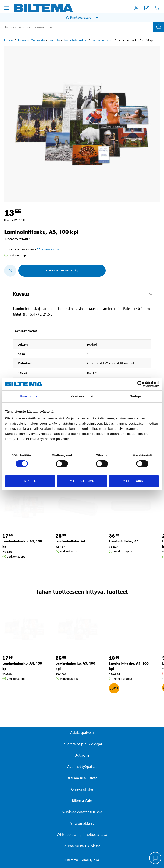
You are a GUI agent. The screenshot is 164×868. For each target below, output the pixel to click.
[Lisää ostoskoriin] (10, 271)
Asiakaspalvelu (82, 732)
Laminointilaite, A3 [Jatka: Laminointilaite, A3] (124, 541)
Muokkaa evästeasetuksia (82, 812)
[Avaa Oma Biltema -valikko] (136, 8)
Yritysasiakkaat (82, 823)
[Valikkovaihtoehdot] (7, 8)
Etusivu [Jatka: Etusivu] (9, 40)
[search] (82, 27)
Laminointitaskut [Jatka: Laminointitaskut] (103, 40)
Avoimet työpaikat (82, 767)
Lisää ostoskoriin (62, 270)
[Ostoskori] (157, 8)
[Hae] (159, 27)
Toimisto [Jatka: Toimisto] (55, 40)
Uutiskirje (82, 755)
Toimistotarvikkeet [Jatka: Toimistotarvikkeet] (76, 40)
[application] (155, 858)
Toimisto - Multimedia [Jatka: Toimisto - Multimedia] (31, 40)
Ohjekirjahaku (82, 789)
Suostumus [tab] (29, 396)
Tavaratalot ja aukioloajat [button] (82, 744)
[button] (82, 17)
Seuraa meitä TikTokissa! (82, 846)
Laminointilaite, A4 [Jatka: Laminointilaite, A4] (70, 541)
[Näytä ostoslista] (146, 8)
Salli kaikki (134, 481)
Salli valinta (82, 481)
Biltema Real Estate (82, 778)
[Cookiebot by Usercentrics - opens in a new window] (140, 384)
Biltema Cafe (82, 801)
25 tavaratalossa (48, 249)
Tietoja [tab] (135, 396)
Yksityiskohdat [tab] (82, 396)
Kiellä (30, 481)
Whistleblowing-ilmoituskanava (82, 835)
